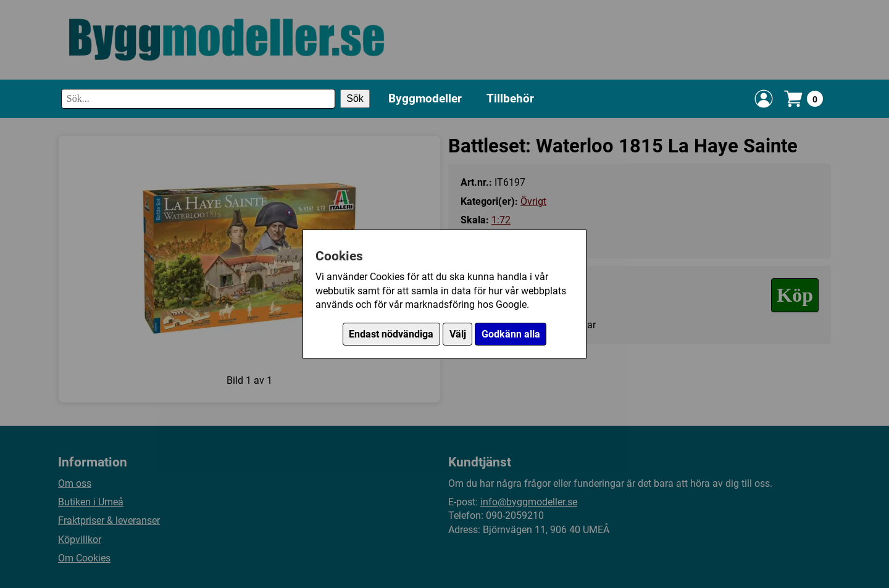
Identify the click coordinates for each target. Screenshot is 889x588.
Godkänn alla (511, 334)
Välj (458, 334)
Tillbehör (510, 98)
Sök (355, 98)
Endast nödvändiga (391, 334)
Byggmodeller (425, 98)
